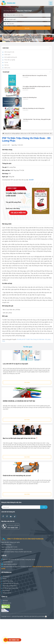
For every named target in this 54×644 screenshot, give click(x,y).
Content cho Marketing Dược (30, 97)
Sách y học (7, 68)
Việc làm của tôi (6, 603)
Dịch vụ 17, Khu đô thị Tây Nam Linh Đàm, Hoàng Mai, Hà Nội (19, 560)
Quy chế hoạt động (7, 581)
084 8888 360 (13, 528)
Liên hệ (4, 579)
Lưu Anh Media (41, 616)
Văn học (6, 65)
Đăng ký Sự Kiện (6, 593)
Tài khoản (5, 601)
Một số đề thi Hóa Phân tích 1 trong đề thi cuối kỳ (35, 76)
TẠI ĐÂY (31, 180)
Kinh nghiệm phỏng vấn (11, 57)
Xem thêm (27, 382)
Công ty (16, 552)
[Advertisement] (27, 631)
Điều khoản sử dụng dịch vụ (9, 586)
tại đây (3, 569)
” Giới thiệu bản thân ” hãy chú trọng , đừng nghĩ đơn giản (37, 119)
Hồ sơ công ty (6, 590)
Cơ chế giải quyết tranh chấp (10, 588)
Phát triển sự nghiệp (10, 60)
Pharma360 (20, 616)
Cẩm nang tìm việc (9, 52)
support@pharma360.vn (10, 564)
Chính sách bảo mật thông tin (10, 583)
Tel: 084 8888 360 (8, 562)
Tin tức (6, 62)
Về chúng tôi (5, 576)
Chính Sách (7, 55)
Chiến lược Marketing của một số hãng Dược (34, 108)
